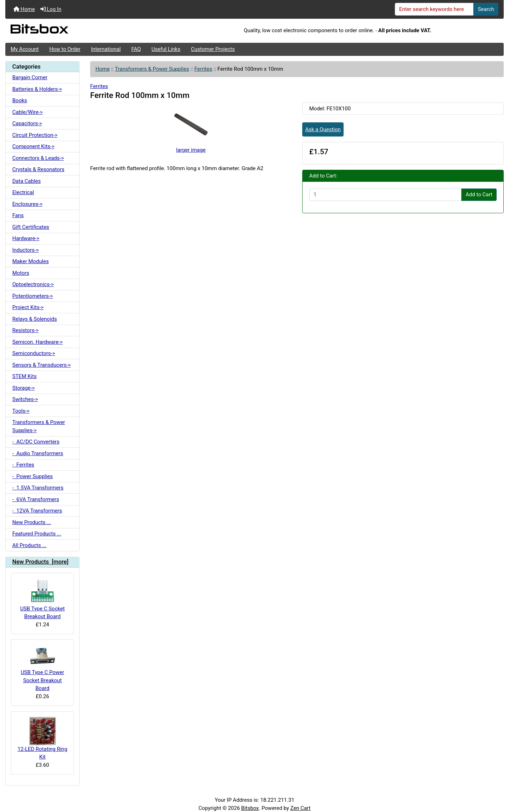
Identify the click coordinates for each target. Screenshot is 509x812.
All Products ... (30, 545)
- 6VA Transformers (36, 499)
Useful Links (166, 49)
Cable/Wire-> (28, 112)
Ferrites (203, 69)
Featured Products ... (37, 534)
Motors (21, 273)
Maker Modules (31, 261)
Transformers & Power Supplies (152, 69)
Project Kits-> (28, 307)
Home (24, 9)
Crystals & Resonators (38, 169)
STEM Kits (25, 376)
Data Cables (27, 181)
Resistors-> (25, 330)
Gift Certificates (31, 227)
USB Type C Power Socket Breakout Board (43, 668)
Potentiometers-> (33, 296)
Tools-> (21, 411)
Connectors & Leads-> (38, 158)
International (106, 49)
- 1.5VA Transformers (38, 488)
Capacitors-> (27, 123)
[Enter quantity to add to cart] (385, 195)
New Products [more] (40, 562)
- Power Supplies (33, 476)
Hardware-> (26, 238)
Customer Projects (213, 49)
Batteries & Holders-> (37, 89)
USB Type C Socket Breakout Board (42, 599)
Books (20, 100)
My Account (25, 49)
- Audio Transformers (38, 453)
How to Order (65, 49)
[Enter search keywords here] (434, 9)
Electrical (23, 192)
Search (486, 9)
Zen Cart (300, 808)
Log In (51, 9)
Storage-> (24, 388)
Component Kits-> (33, 146)
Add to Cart (479, 195)
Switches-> (25, 399)
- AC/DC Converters (36, 442)
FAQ (136, 49)
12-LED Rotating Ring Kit (43, 738)
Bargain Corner (30, 77)
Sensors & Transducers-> (42, 365)
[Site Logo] (88, 31)
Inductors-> (26, 250)
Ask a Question (323, 129)
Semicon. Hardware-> (38, 342)
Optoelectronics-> (33, 284)
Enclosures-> (28, 204)
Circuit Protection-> (35, 135)
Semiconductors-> (34, 353)
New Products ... (32, 522)
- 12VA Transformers (37, 511)
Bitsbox (250, 808)
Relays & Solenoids (35, 319)
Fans (18, 215)
